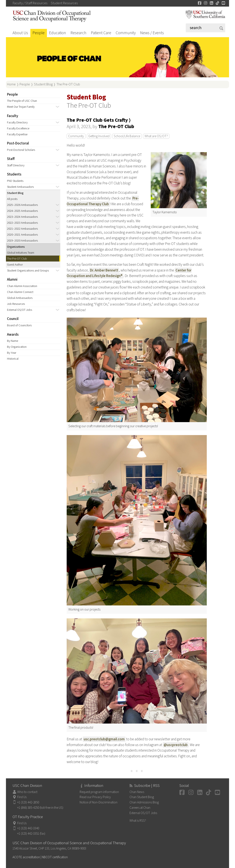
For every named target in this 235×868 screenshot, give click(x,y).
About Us (20, 33)
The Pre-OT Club (68, 84)
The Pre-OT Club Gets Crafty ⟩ (99, 120)
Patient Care (101, 33)
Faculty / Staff (30, 3)
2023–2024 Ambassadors (22, 217)
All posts (12, 199)
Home (11, 84)
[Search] (205, 28)
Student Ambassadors (20, 187)
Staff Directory (16, 165)
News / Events (152, 33)
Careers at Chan (140, 808)
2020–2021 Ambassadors (22, 235)
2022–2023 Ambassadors (22, 223)
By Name (13, 341)
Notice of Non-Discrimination (99, 802)
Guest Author (15, 265)
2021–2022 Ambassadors (22, 229)
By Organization (17, 347)
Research (78, 33)
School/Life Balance (127, 136)
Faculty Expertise (17, 134)
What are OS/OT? (156, 136)
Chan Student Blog (142, 797)
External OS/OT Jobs (20, 310)
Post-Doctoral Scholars (21, 150)
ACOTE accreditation (26, 857)
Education (58, 33)
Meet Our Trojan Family (21, 107)
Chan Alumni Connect (20, 292)
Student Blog (43, 84)
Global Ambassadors (20, 298)
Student (64, 3)
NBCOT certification (55, 857)
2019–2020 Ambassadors (22, 241)
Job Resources (16, 304)
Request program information (99, 792)
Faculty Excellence (18, 128)
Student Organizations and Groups (28, 271)
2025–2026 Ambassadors (22, 205)
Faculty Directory (17, 122)
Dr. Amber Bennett (104, 270)
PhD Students (15, 181)
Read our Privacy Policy (95, 797)
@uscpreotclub (176, 745)
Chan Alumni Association (22, 286)
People (39, 33)
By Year (12, 353)
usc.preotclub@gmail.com (104, 739)
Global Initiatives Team (21, 253)
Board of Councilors (19, 325)
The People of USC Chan (22, 101)
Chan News (137, 792)
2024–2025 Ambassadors (22, 211)
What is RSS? (138, 821)
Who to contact (27, 792)
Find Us (22, 797)
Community (126, 33)
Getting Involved (99, 136)
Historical (13, 359)
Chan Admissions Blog (144, 802)
